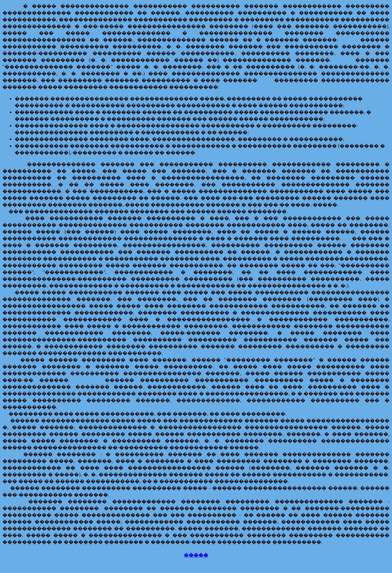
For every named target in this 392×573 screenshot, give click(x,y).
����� (196, 555)
